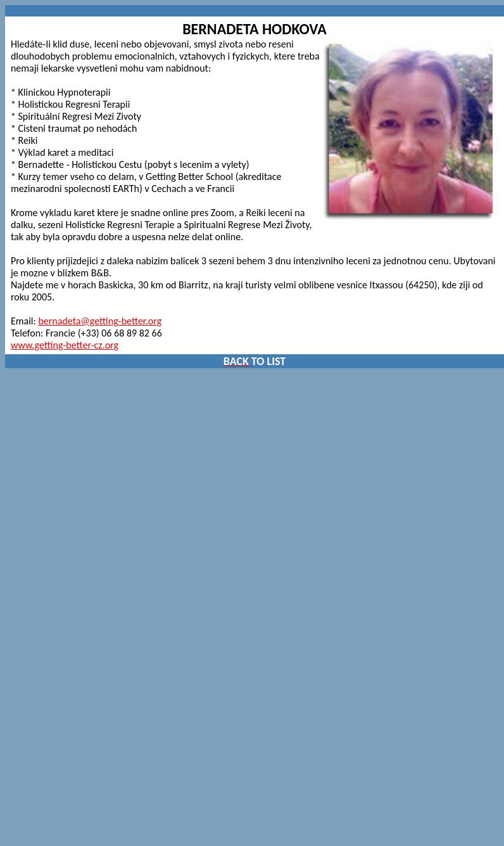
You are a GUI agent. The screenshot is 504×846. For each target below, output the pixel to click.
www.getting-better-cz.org (65, 345)
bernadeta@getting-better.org (100, 321)
